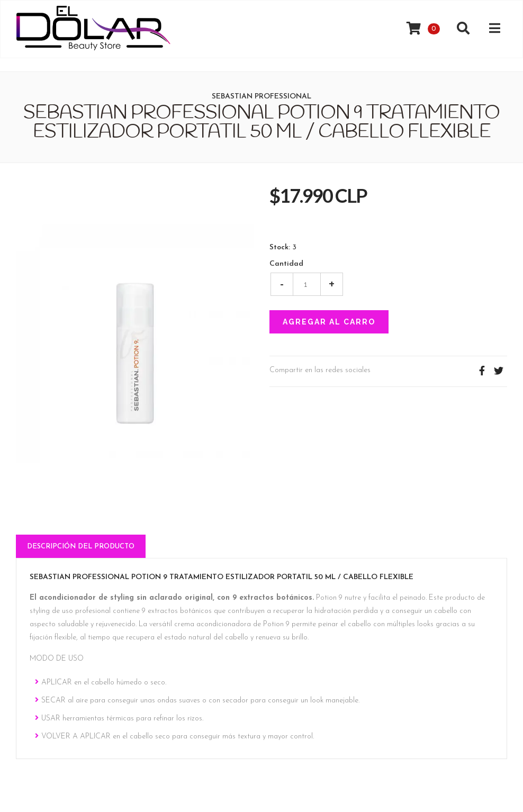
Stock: (280, 248)
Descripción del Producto (81, 547)
